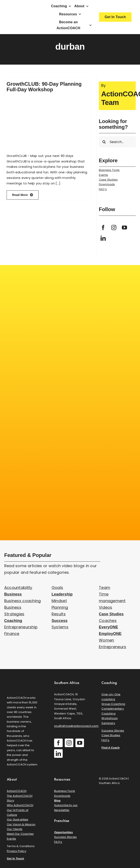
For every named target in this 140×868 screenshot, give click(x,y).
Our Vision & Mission (21, 824)
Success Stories (113, 731)
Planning (60, 607)
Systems (60, 627)
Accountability (18, 588)
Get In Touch (15, 859)
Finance (12, 634)
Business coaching (23, 601)
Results (59, 614)
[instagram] (114, 228)
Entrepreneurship (21, 627)
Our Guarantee (18, 819)
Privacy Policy (17, 851)
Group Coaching (113, 704)
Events (103, 175)
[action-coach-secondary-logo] (23, 679)
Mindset (59, 601)
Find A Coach (110, 748)
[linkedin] (103, 238)
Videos (106, 607)
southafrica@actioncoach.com (76, 726)
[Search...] (117, 142)
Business (13, 594)
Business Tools (109, 170)
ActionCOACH (17, 791)
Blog (57, 801)
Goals (57, 588)
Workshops (110, 718)
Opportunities (64, 832)
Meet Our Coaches (20, 834)
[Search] (104, 142)
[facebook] (103, 228)
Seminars (108, 723)
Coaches (108, 621)
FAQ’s (103, 189)
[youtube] (124, 228)
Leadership (62, 594)
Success (60, 621)
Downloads (107, 184)
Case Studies (108, 180)
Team (105, 588)
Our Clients (15, 829)
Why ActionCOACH (20, 805)
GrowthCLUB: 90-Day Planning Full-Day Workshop (44, 87)
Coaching (13, 621)
